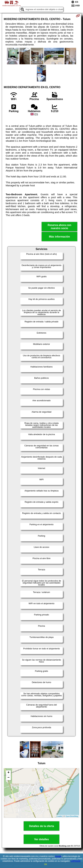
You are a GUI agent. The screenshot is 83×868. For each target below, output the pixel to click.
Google (58, 856)
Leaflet (59, 816)
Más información (59, 237)
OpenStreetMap (72, 816)
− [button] (8, 778)
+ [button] (8, 773)
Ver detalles (42, 839)
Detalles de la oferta (41, 826)
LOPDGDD (76, 861)
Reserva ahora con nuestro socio (59, 227)
